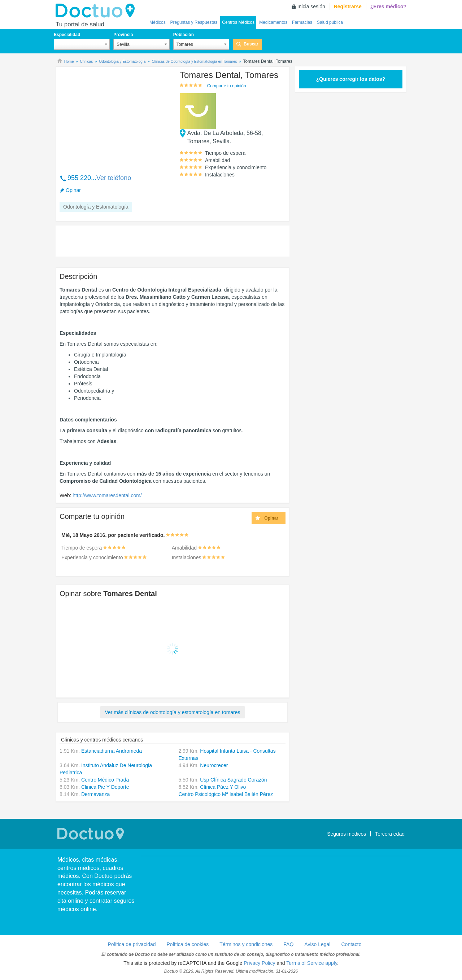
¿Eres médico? (388, 6)
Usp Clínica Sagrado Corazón (233, 780)
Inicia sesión (311, 6)
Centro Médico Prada (105, 780)
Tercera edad (390, 834)
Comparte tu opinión (227, 86)
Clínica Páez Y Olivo (223, 787)
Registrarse (348, 6)
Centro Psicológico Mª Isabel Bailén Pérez (226, 794)
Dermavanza (95, 794)
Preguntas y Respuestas (194, 22)
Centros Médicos (238, 22)
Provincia (123, 35)
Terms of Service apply (312, 963)
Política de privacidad (132, 944)
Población (184, 35)
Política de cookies (188, 944)
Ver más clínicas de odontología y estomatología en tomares (172, 712)
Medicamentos (273, 22)
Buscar (251, 44)
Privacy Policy (259, 963)
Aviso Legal (317, 944)
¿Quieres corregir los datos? (351, 79)
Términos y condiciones (246, 944)
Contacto (351, 944)
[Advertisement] (115, 117)
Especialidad (67, 35)
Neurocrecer (214, 765)
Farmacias (302, 22)
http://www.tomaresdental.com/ (107, 495)
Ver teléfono (114, 178)
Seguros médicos (346, 834)
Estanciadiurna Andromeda (112, 751)
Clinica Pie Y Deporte (105, 787)
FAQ (288, 944)
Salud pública (330, 22)
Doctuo (97, 11)
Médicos (158, 22)
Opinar (73, 190)
